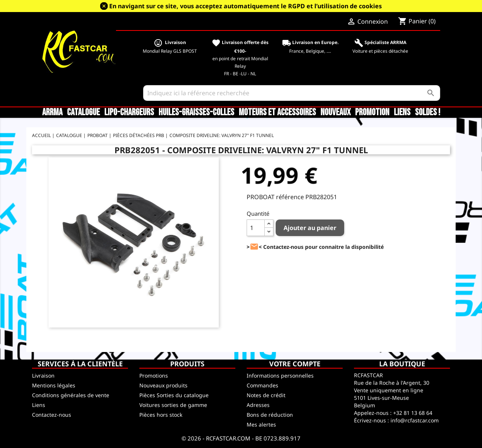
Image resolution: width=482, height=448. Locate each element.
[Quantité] (256, 228)
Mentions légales (54, 385)
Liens (402, 113)
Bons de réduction (270, 415)
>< (254, 247)
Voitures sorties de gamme (173, 405)
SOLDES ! (428, 113)
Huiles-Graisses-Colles (196, 113)
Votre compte (295, 364)
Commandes (262, 385)
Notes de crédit (266, 395)
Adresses (258, 405)
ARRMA (52, 113)
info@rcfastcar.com (415, 420)
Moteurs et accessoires (277, 113)
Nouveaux (336, 113)
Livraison (43, 376)
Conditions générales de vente (71, 395)
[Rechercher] (292, 93)
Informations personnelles (280, 376)
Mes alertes (261, 424)
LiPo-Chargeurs (129, 113)
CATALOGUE (83, 113)
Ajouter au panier (310, 228)
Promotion (372, 113)
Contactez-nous (52, 415)
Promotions (154, 376)
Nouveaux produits (163, 385)
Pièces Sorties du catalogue (174, 395)
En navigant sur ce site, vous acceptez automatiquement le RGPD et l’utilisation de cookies (246, 6)
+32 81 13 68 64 (413, 413)
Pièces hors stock (161, 415)
